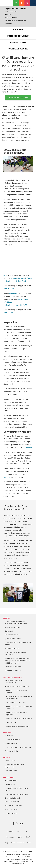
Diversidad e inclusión (13, 798)
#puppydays (16, 278)
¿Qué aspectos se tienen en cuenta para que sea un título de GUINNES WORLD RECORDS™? (18, 661)
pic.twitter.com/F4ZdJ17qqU (15, 281)
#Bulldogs (8, 302)
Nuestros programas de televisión (17, 726)
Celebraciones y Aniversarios (15, 703)
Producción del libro (12, 751)
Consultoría (9, 631)
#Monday (13, 294)
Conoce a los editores (13, 740)
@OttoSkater (27, 278)
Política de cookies (12, 809)
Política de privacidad (13, 802)
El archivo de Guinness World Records (19, 747)
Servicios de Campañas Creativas (17, 687)
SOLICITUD (18, 30)
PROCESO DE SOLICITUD (18, 36)
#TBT (6, 275)
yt (18, 257)
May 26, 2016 (9, 289)
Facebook (28, 448)
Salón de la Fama (12, 18)
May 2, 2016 (8, 313)
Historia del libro (11, 743)
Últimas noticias (11, 761)
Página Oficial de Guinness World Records (16, 10)
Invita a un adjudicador (13, 627)
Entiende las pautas (12, 649)
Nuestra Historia (11, 781)
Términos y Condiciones (13, 806)
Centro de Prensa (11, 771)
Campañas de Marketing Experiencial (18, 719)
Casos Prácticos (11, 722)
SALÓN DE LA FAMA (18, 43)
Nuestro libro (10, 736)
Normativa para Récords (14, 667)
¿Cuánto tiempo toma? (13, 639)
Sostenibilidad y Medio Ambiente (17, 794)
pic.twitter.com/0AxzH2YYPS (15, 305)
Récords (8, 15)
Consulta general (11, 813)
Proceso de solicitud (12, 635)
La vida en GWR (11, 784)
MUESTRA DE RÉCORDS (18, 49)
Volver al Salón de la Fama (18, 98)
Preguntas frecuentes (13, 671)
